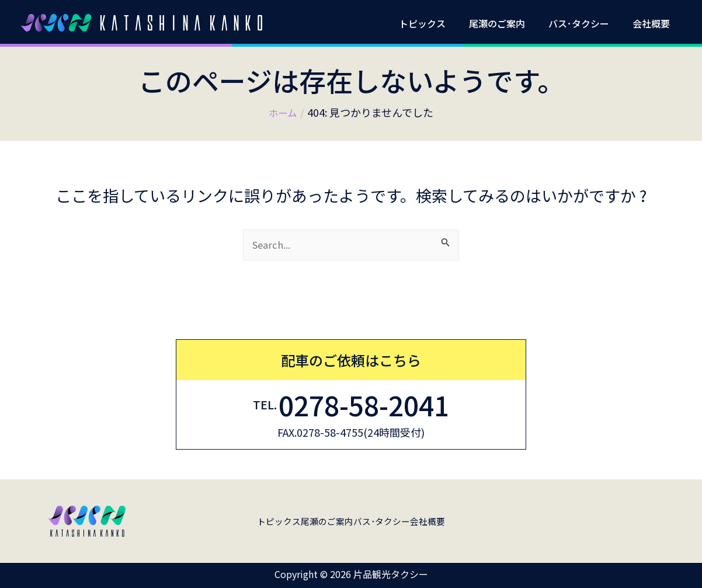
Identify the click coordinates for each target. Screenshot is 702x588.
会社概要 (654, 23)
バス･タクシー (586, 23)
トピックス (439, 23)
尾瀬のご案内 (509, 23)
